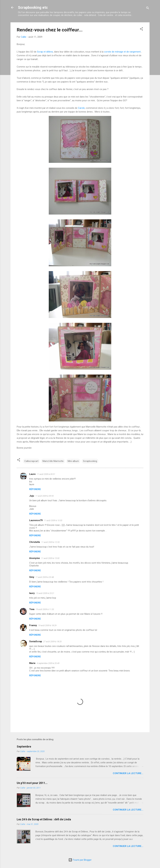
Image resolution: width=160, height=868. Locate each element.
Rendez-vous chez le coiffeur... (50, 30)
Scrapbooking (90, 461)
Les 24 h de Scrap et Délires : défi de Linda (44, 819)
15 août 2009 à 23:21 (45, 593)
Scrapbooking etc (33, 8)
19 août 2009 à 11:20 (45, 609)
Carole (81, 108)
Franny (33, 625)
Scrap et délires (45, 52)
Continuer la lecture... (128, 773)
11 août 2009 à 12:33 (50, 542)
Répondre (35, 489)
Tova (32, 609)
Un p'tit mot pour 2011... (32, 783)
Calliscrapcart (31, 461)
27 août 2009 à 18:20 (52, 642)
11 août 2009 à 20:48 (45, 577)
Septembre (24, 747)
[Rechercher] (148, 9)
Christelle (35, 542)
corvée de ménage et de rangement (122, 52)
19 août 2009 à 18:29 (47, 625)
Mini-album (73, 461)
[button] (141, 29)
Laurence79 (36, 520)
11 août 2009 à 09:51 (46, 474)
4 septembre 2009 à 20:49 (48, 663)
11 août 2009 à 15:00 (50, 558)
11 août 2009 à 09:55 (44, 496)
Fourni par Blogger (80, 860)
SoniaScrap (36, 641)
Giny (32, 577)
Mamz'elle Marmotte (53, 461)
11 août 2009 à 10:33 (53, 520)
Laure (32, 474)
